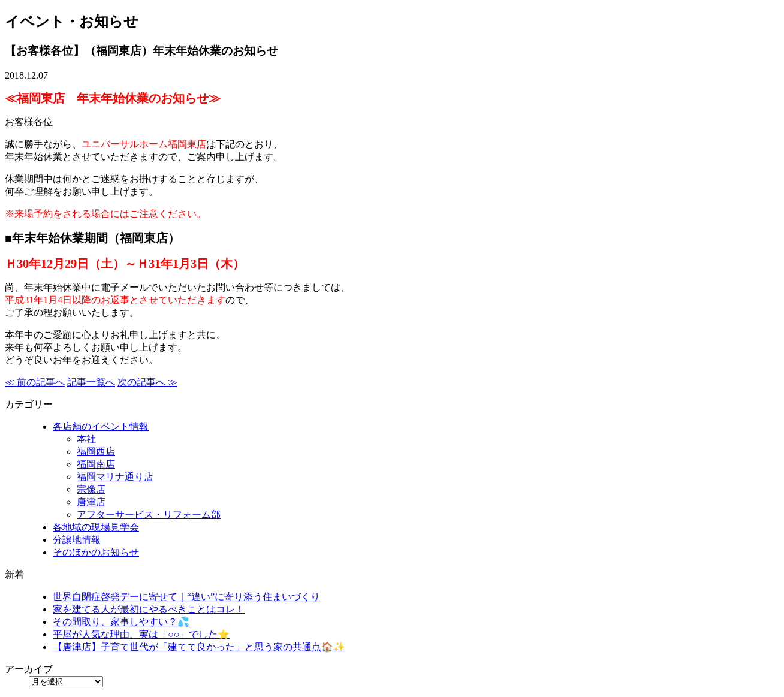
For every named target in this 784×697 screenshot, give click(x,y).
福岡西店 (96, 452)
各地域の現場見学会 (96, 527)
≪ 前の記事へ (35, 382)
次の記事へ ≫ (147, 382)
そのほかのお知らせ (96, 552)
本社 (86, 439)
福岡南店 (96, 464)
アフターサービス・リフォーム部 (149, 515)
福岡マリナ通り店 (115, 477)
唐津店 (91, 502)
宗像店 (91, 489)
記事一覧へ (91, 382)
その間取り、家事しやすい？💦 (121, 622)
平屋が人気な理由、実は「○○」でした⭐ (141, 634)
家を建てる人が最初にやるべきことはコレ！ (149, 609)
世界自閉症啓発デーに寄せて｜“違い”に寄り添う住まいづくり (186, 597)
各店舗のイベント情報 (101, 426)
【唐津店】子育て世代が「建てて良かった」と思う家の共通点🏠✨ (199, 647)
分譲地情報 (77, 540)
